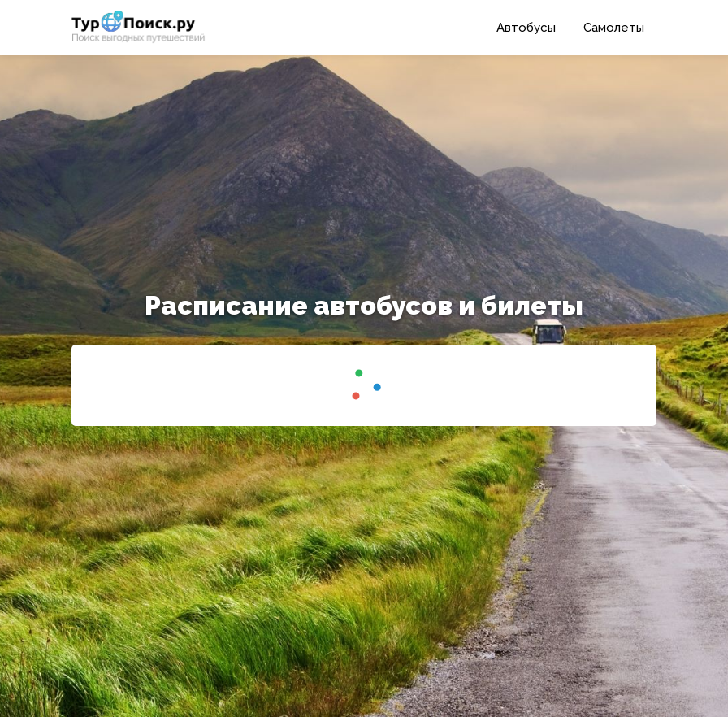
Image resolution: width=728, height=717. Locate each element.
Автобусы (526, 28)
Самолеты (614, 28)
